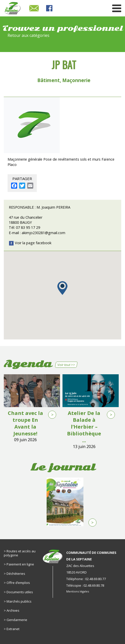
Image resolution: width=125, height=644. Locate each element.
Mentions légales (78, 591)
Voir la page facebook (30, 243)
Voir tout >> (66, 365)
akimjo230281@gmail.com (43, 233)
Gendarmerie (17, 620)
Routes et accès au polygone (20, 553)
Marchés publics (19, 601)
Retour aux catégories (28, 35)
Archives (13, 610)
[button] (62, 288)
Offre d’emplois (18, 583)
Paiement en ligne (20, 564)
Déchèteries (16, 574)
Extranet (13, 629)
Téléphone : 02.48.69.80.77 (86, 579)
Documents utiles (20, 592)
